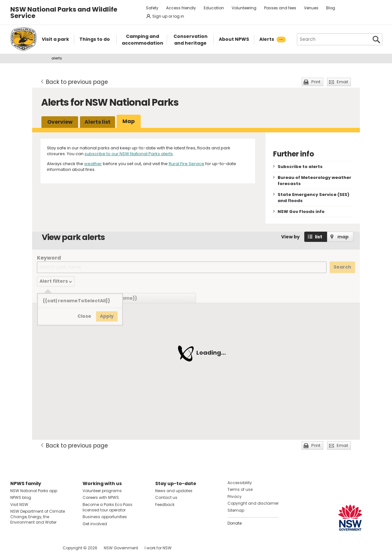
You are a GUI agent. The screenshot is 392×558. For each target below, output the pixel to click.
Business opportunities (105, 517)
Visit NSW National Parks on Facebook (16, 548)
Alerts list (98, 122)
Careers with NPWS (101, 497)
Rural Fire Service (187, 164)
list (319, 237)
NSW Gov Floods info (301, 212)
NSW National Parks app (34, 491)
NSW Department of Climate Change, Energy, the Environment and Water (38, 517)
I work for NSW (158, 548)
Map (129, 121)
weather (93, 164)
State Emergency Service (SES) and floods (313, 198)
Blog (331, 8)
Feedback (165, 505)
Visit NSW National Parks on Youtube (44, 548)
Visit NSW (19, 505)
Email (342, 82)
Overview (60, 122)
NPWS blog (21, 497)
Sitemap (236, 510)
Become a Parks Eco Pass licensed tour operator (107, 507)
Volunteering (244, 8)
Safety (152, 8)
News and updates (174, 491)
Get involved (95, 524)
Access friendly (181, 8)
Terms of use (240, 489)
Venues (311, 8)
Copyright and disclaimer (253, 503)
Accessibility (240, 483)
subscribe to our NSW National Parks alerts (129, 154)
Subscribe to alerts (300, 167)
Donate (235, 523)
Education (214, 8)
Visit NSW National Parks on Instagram (30, 548)
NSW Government (121, 548)
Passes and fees (280, 8)
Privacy (235, 496)
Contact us (166, 497)
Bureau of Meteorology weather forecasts (314, 181)
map (343, 237)
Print (316, 82)
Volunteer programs (102, 491)
